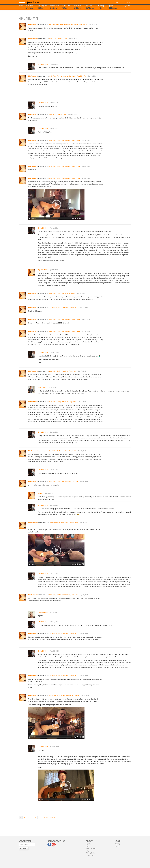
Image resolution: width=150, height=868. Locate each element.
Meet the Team (91, 848)
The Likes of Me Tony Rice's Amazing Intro (64, 307)
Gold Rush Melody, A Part (58, 39)
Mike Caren (42, 387)
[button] (56, 205)
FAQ (87, 851)
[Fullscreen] (83, 219)
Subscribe (24, 849)
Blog (87, 846)
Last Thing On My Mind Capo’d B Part (62, 293)
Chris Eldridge (43, 64)
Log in (117, 846)
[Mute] (80, 219)
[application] (56, 205)
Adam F (41, 493)
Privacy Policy (91, 853)
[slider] (53, 219)
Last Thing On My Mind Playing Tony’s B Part (64, 140)
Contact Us (90, 855)
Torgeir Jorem (43, 612)
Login (117, 2)
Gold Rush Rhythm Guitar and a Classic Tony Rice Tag (68, 76)
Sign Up (127, 2)
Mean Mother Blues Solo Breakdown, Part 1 (64, 695)
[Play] (30, 219)
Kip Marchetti (43, 270)
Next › (46, 817)
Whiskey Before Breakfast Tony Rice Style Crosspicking (68, 25)
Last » (53, 817)
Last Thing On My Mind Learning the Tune (63, 481)
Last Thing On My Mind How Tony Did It (63, 371)
